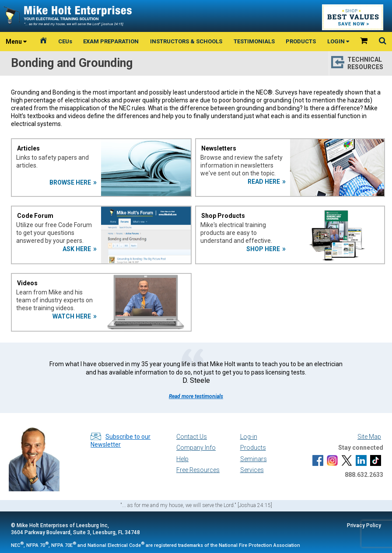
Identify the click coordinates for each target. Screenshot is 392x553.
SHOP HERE (263, 249)
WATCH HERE (72, 316)
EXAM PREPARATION (111, 41)
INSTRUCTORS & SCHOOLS (186, 41)
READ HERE (264, 182)
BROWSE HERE (70, 182)
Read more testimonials (196, 396)
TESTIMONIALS (254, 41)
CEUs (65, 41)
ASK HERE (77, 249)
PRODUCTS (301, 41)
